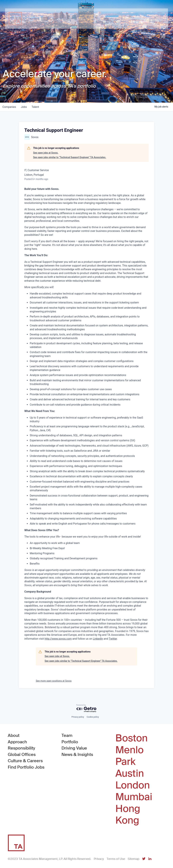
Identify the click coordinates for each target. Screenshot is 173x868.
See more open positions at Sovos (54, 681)
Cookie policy (93, 717)
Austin (130, 773)
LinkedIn (98, 639)
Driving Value (74, 748)
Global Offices (22, 755)
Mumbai (134, 797)
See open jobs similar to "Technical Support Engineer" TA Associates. (70, 157)
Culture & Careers (25, 761)
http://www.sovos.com (58, 639)
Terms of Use (116, 859)
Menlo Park (129, 756)
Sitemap (134, 859)
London (133, 785)
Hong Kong (128, 815)
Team (67, 735)
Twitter (113, 639)
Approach (17, 742)
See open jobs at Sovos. (46, 153)
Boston (132, 738)
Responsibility (21, 748)
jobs (25, 107)
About (14, 735)
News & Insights (77, 755)
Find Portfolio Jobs (26, 767)
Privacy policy (78, 717)
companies (10, 107)
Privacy (99, 859)
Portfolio (70, 742)
